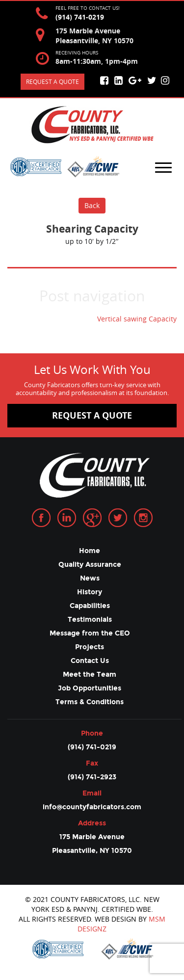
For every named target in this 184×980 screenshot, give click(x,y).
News (90, 578)
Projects (90, 647)
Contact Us (90, 661)
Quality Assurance (90, 565)
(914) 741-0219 (80, 17)
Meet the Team (90, 675)
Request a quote (53, 81)
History (90, 592)
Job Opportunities (90, 688)
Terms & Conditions (90, 702)
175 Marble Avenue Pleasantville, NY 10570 (92, 844)
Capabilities (90, 606)
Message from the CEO (90, 633)
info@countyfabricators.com (92, 807)
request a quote (92, 415)
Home (90, 551)
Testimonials (90, 620)
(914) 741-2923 (92, 777)
